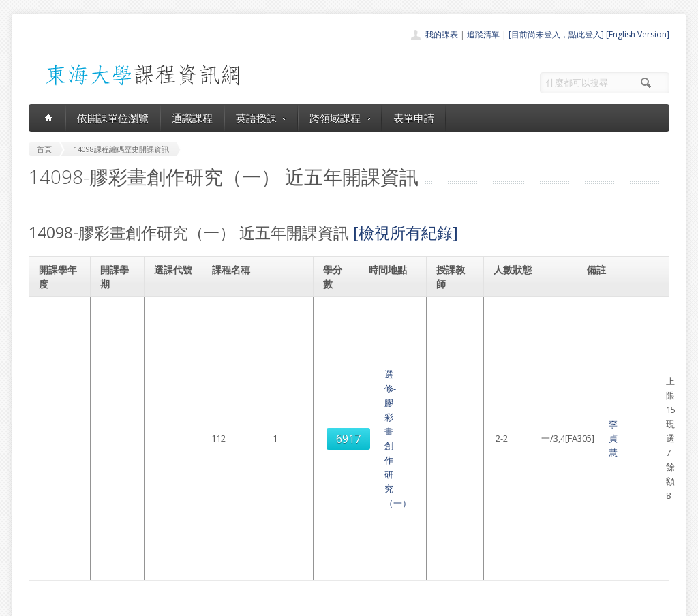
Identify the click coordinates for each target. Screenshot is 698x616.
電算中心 (214, 602)
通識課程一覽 (322, 504)
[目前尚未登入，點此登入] (556, 34)
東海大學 (40, 602)
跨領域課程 (340, 118)
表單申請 (414, 118)
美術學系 (608, 309)
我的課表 (442, 34)
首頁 (305, 474)
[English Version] (638, 34)
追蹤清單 (483, 34)
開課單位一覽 (322, 489)
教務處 (257, 602)
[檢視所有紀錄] (406, 232)
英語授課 (261, 118)
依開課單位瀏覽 (113, 118)
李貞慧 (450, 331)
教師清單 (314, 564)
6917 (170, 331)
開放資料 (314, 549)
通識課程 (192, 118)
